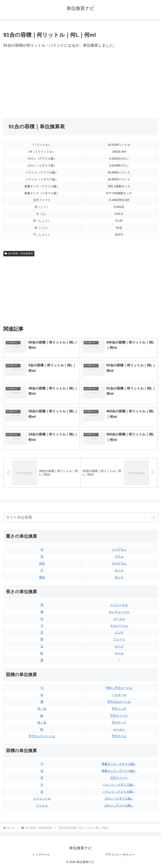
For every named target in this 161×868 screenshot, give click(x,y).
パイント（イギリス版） (119, 785)
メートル (119, 619)
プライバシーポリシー (120, 855)
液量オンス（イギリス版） (119, 764)
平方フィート (119, 716)
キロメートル (119, 626)
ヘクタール (119, 695)
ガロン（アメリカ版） (119, 805)
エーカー (119, 729)
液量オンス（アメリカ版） (119, 771)
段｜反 (42, 722)
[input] (80, 517)
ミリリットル (42, 799)
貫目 (42, 577)
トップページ (41, 855)
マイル (119, 653)
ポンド (119, 577)
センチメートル (119, 612)
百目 (42, 563)
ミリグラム (119, 549)
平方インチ (119, 709)
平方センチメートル (42, 736)
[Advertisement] (42, 84)
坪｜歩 (42, 709)
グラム (119, 556)
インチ (119, 632)
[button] (153, 517)
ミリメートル (119, 605)
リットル (42, 805)
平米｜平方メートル (119, 688)
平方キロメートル (119, 702)
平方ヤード (119, 722)
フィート (119, 639)
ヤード (119, 646)
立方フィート (119, 778)
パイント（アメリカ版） (119, 792)
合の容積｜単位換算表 (19, 253)
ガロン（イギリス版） (119, 799)
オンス (119, 570)
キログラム (119, 563)
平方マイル (119, 736)
